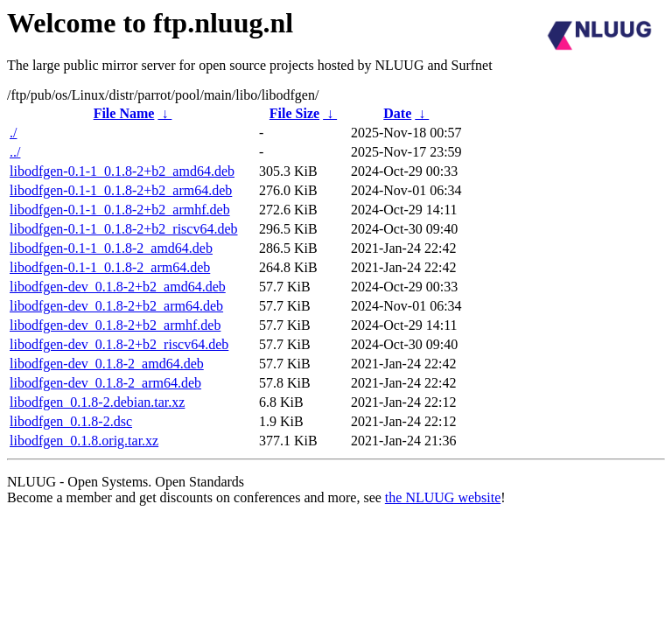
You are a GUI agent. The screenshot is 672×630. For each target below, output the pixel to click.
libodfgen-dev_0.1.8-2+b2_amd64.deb (118, 287)
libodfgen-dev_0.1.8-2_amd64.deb (107, 364)
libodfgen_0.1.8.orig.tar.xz (84, 441)
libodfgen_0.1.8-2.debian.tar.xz (97, 402)
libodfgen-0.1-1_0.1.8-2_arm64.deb (110, 267)
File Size (294, 113)
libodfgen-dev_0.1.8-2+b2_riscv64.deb (119, 344)
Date (397, 113)
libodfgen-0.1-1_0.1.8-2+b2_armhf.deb (120, 210)
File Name (124, 113)
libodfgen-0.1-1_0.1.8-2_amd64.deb (111, 248)
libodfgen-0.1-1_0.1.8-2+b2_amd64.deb (122, 171)
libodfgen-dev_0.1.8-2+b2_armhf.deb (115, 325)
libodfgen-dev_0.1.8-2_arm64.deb (105, 383)
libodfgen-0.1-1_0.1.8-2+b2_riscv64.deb (124, 229)
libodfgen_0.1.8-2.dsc (71, 421)
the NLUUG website (443, 497)
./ (13, 133)
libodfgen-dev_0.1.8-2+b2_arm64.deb (116, 306)
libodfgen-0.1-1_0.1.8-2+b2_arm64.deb (121, 190)
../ (15, 152)
